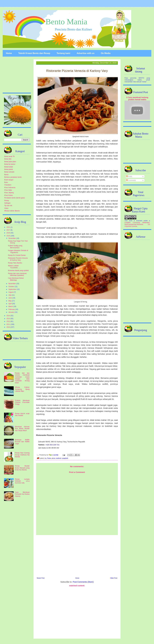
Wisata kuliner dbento (12, 211)
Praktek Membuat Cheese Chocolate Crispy (22, 402)
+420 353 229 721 (52, 445)
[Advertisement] (77, 556)
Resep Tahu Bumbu (15, 263)
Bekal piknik (9, 169)
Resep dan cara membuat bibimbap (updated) (17, 274)
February (12, 309)
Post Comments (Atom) (83, 582)
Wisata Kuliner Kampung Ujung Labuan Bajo (22, 389)
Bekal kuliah (9, 167)
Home (9, 53)
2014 (9, 316)
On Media (106, 53)
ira (46, 458)
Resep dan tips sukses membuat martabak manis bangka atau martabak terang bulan (22, 378)
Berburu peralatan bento (13, 177)
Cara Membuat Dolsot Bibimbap (16, 279)
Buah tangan (9, 180)
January (12, 312)
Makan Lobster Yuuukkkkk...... (14, 267)
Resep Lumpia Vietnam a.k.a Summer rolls (22, 481)
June (10, 298)
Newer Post (41, 578)
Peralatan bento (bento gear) (15, 198)
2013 (9, 319)
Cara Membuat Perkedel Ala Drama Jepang (22, 494)
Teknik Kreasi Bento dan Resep (34, 53)
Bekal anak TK (10, 156)
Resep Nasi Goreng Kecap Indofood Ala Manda (22, 455)
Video (6, 208)
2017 (9, 230)
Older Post (114, 578)
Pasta (49, 458)
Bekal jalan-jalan (10, 162)
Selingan (7, 203)
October (12, 287)
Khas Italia (8, 190)
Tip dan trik (8, 206)
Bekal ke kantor (10, 164)
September (13, 289)
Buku (6, 182)
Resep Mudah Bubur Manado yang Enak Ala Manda (22, 468)
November (12, 284)
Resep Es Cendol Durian (17, 255)
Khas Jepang (9, 193)
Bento (6, 175)
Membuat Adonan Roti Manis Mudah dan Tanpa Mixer (22, 429)
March (11, 306)
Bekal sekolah (9, 172)
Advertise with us (85, 53)
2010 (9, 327)
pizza (53, 458)
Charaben (8, 185)
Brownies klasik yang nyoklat (18, 271)
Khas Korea (9, 195)
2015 (9, 236)
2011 (9, 324)
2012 (9, 321)
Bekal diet (8, 159)
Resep (7, 201)
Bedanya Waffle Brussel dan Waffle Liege (22, 442)
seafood (59, 458)
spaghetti (65, 458)
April (10, 304)
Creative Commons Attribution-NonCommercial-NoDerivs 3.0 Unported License (137, 224)
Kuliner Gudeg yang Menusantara (15, 247)
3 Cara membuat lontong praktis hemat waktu (137, 98)
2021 (9, 227)
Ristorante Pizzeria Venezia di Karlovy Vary (18, 259)
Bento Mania (66, 22)
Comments (131, 180)
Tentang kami (63, 53)
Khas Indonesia (10, 188)
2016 (9, 233)
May (10, 301)
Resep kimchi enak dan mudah (22, 415)
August (11, 292)
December (12, 238)
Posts (129, 176)
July (10, 295)
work (131, 221)
